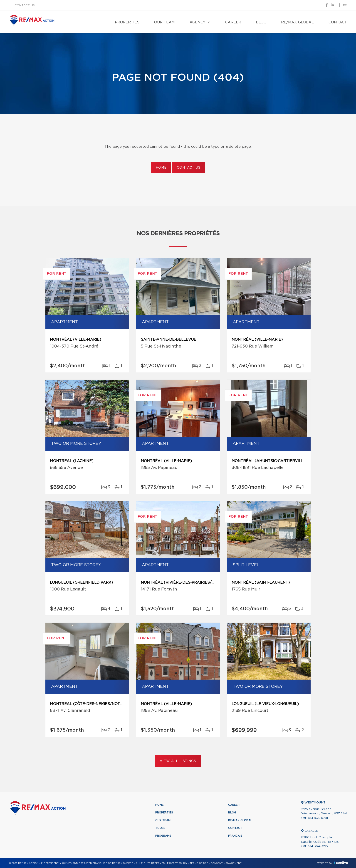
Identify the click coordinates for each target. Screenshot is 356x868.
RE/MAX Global (297, 22)
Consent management (226, 863)
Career (233, 22)
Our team (164, 22)
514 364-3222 (318, 846)
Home (161, 168)
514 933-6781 (318, 818)
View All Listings (178, 761)
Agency (198, 22)
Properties (127, 22)
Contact (338, 22)
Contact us (25, 6)
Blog (261, 22)
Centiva (341, 863)
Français (235, 836)
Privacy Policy (177, 863)
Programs (163, 836)
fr (345, 6)
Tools (160, 828)
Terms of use (199, 863)
